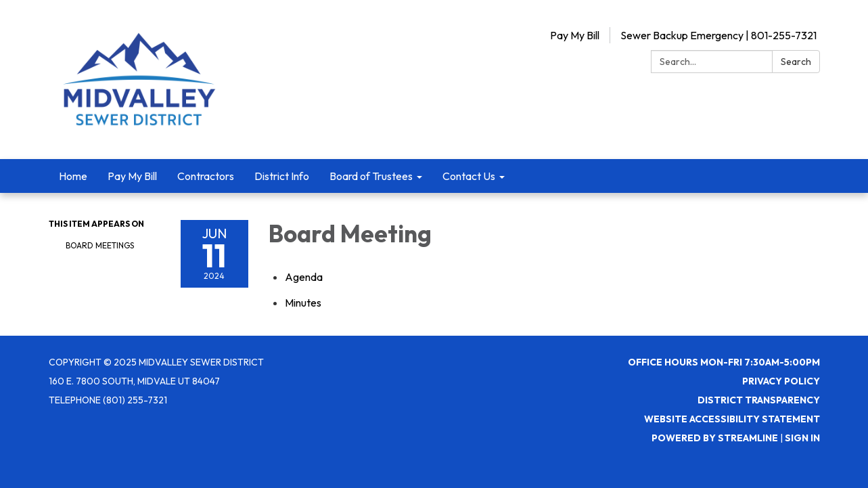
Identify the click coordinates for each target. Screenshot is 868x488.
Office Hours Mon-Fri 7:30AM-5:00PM (724, 362)
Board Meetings (100, 245)
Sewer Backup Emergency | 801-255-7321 (718, 35)
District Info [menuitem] (282, 176)
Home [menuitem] (73, 176)
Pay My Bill (575, 35)
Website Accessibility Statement (732, 419)
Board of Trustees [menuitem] (371, 176)
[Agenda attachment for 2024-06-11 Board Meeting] (304, 277)
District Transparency (759, 400)
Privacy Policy (781, 381)
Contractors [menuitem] (206, 176)
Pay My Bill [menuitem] (132, 176)
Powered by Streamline (715, 438)
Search (796, 62)
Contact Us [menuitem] (469, 176)
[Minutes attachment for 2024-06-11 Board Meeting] (303, 303)
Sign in (802, 438)
